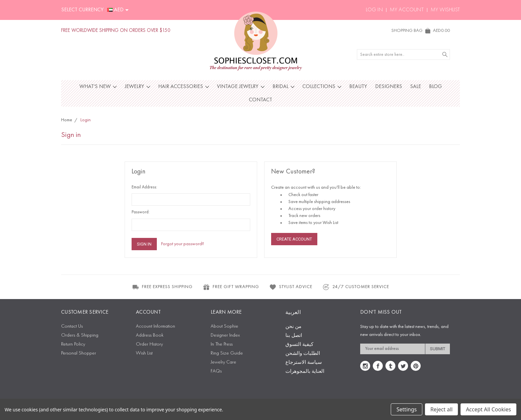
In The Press (222, 344)
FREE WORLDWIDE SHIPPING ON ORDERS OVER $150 (116, 31)
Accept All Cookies (488, 409)
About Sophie (224, 326)
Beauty (358, 87)
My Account (407, 10)
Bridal (283, 87)
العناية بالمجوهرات (305, 372)
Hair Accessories (184, 87)
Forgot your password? (183, 244)
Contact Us (72, 326)
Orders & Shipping (80, 335)
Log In (374, 10)
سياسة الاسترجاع (304, 363)
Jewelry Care (223, 362)
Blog (435, 87)
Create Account (294, 239)
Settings (407, 409)
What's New (98, 87)
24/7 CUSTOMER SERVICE (356, 287)
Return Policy (73, 344)
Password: (141, 212)
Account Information (156, 326)
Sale (416, 87)
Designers (389, 87)
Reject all (441, 409)
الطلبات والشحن (303, 354)
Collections (322, 87)
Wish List (144, 353)
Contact (260, 100)
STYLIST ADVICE (291, 287)
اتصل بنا (294, 336)
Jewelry (137, 87)
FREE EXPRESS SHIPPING (162, 287)
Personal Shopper (79, 353)
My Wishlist (445, 10)
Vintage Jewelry (241, 87)
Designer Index (225, 335)
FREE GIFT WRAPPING (231, 287)
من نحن (293, 327)
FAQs (216, 371)
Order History (149, 344)
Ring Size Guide (227, 353)
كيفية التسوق (299, 345)
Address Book (150, 335)
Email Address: (144, 187)
